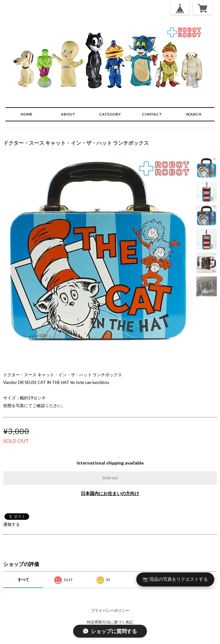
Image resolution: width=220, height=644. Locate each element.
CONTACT (152, 114)
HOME (26, 114)
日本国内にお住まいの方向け (110, 493)
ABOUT (68, 114)
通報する (12, 524)
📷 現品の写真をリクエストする (175, 579)
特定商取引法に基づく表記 (110, 622)
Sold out (110, 478)
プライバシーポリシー (110, 610)
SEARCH (194, 114)
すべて (23, 580)
